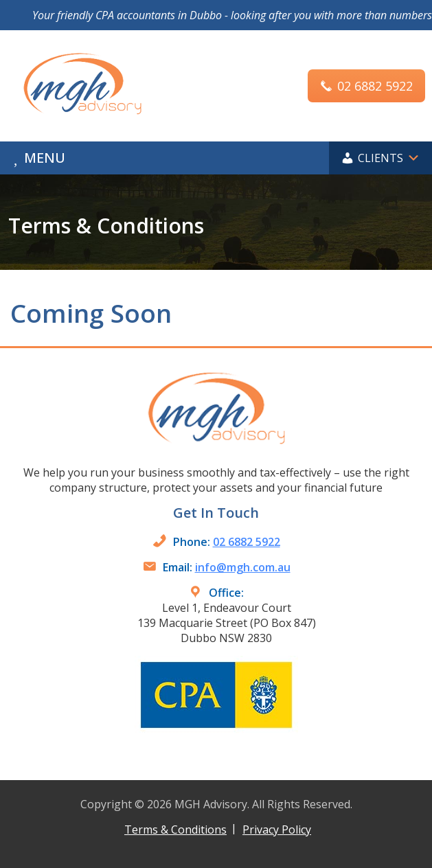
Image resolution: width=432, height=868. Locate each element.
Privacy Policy (277, 830)
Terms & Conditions (175, 830)
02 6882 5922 (247, 542)
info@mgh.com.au (243, 567)
